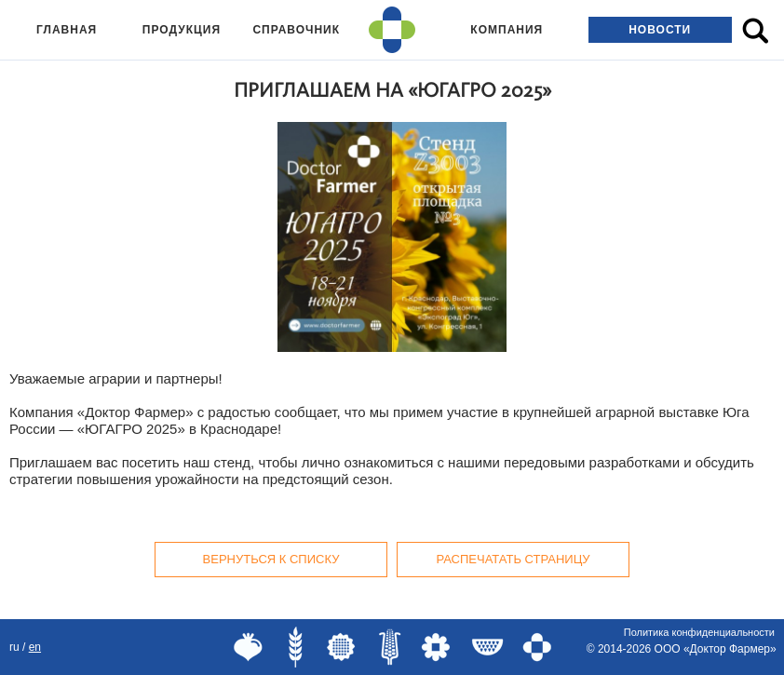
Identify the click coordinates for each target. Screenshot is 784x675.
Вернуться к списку (271, 559)
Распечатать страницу (513, 559)
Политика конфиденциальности (699, 632)
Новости (660, 30)
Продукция (182, 30)
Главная (67, 30)
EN (35, 647)
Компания (507, 30)
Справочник (296, 30)
